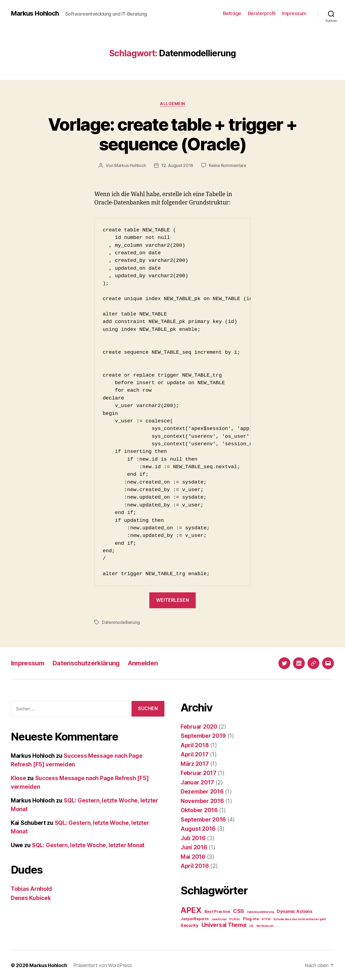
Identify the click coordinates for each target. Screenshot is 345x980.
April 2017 (194, 754)
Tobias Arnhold (31, 888)
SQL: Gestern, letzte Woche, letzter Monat (88, 845)
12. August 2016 (177, 165)
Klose (18, 778)
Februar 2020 (199, 726)
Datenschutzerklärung (86, 663)
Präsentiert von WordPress (102, 965)
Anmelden (143, 663)
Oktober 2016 (199, 810)
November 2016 (202, 800)
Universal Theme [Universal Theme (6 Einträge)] (224, 924)
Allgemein (172, 104)
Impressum (294, 13)
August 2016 (198, 828)
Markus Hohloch (35, 13)
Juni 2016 (194, 847)
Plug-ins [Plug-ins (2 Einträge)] (251, 918)
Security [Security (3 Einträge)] (190, 925)
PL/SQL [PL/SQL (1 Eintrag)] (235, 919)
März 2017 (195, 763)
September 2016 (203, 819)
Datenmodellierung (121, 622)
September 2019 (203, 735)
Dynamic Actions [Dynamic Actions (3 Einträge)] (295, 911)
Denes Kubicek (31, 897)
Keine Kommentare (228, 165)
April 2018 (195, 745)
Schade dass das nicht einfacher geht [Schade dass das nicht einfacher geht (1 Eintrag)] (300, 919)
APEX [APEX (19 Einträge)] (191, 910)
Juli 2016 (193, 838)
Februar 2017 (199, 772)
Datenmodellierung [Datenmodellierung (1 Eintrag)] (260, 911)
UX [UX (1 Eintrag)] (251, 925)
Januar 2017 (197, 782)
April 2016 (195, 865)
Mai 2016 (193, 856)
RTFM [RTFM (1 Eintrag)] (266, 919)
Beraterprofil (262, 13)
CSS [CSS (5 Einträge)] (239, 911)
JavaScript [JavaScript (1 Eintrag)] (219, 919)
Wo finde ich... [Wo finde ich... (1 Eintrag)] (266, 925)
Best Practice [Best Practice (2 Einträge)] (218, 911)
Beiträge (232, 13)
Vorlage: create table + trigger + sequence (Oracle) (172, 134)
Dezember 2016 (202, 791)
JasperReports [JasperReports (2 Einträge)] (195, 918)
